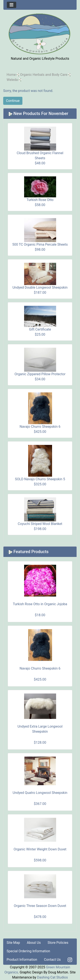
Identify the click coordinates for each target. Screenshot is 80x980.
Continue (13, 101)
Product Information (22, 960)
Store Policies (58, 943)
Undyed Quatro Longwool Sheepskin (40, 793)
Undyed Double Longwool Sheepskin (40, 287)
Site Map (13, 943)
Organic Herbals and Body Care (44, 75)
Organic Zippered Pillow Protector (40, 374)
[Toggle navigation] (12, 5)
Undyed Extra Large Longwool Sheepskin (40, 729)
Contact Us (52, 960)
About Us (34, 943)
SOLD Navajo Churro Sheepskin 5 (40, 479)
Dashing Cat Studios (52, 977)
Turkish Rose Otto (40, 200)
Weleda (12, 80)
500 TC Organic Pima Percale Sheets (40, 244)
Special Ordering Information (28, 951)
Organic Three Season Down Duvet (40, 906)
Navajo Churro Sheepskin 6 (40, 427)
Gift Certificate (40, 329)
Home (11, 75)
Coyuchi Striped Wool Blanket (40, 524)
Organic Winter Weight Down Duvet (40, 849)
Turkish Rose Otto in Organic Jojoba (40, 604)
